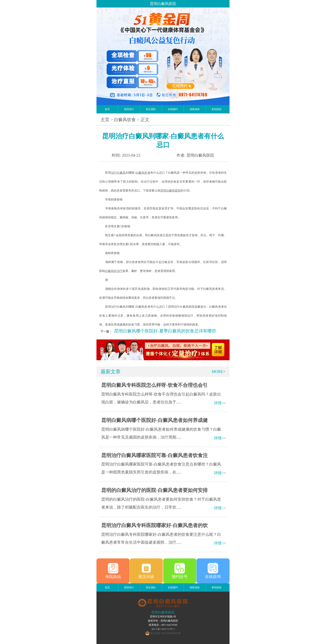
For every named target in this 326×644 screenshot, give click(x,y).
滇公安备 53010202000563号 (165, 633)
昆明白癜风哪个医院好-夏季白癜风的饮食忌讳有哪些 (165, 331)
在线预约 (173, 109)
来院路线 (216, 109)
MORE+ (219, 372)
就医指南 (195, 109)
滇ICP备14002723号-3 (163, 629)
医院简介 (129, 109)
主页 (105, 120)
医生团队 (151, 109)
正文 (145, 120)
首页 (107, 109)
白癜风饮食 (125, 120)
